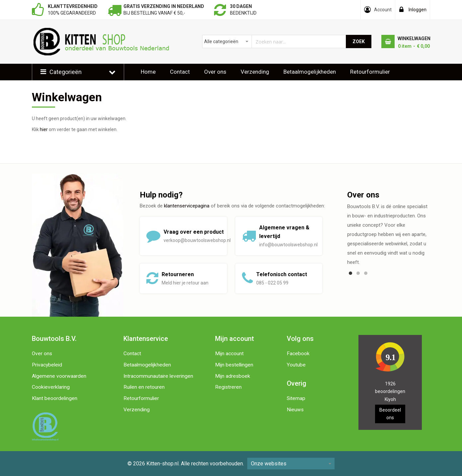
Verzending (255, 72)
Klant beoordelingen (55, 398)
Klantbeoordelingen (165, 88)
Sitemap (296, 398)
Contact (180, 72)
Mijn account (229, 354)
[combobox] (274, 41)
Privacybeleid (47, 365)
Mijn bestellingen (234, 365)
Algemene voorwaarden (59, 376)
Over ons (215, 72)
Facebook (298, 354)
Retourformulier (370, 72)
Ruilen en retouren (144, 387)
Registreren (228, 387)
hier (44, 129)
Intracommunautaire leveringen (158, 376)
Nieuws (295, 410)
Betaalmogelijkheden (310, 72)
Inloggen (418, 10)
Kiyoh (390, 399)
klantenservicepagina (187, 206)
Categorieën (66, 72)
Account (383, 10)
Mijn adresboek (233, 376)
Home (148, 72)
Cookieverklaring (51, 387)
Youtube (296, 365)
